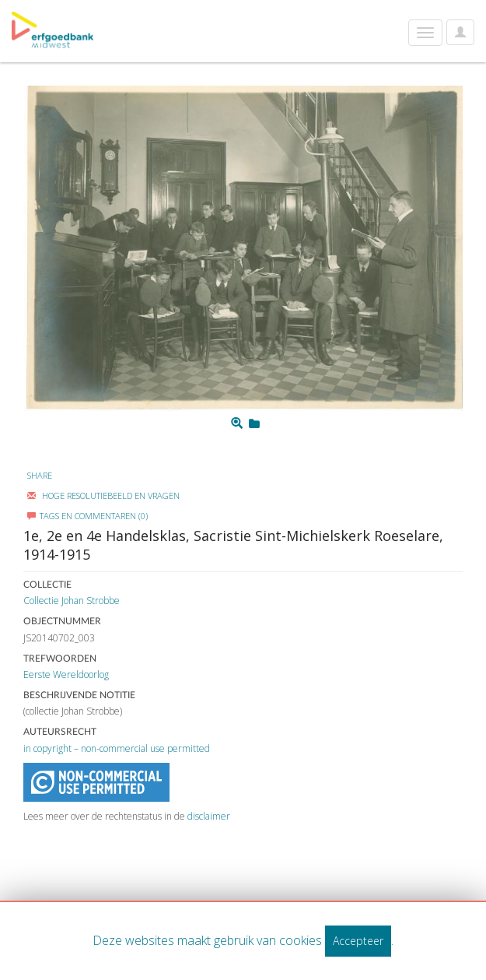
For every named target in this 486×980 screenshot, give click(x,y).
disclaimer (209, 816)
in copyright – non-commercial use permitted (117, 748)
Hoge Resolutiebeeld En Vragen (103, 495)
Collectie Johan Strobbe (72, 601)
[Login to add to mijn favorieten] (254, 423)
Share (40, 475)
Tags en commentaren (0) (87, 516)
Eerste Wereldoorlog (66, 674)
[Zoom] (237, 423)
